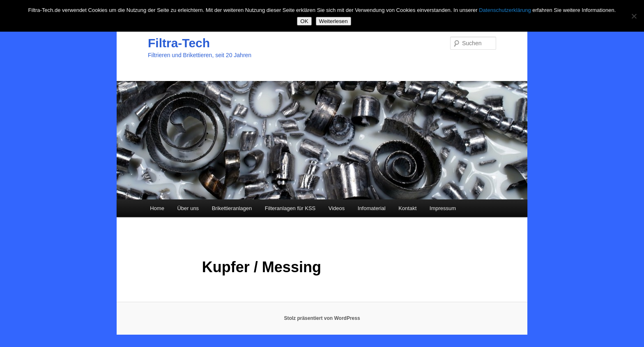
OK (304, 21)
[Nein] (634, 16)
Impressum (443, 208)
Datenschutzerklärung (505, 10)
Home (157, 208)
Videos (337, 208)
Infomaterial (372, 208)
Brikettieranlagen (232, 208)
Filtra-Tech (179, 43)
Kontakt (407, 208)
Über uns (188, 208)
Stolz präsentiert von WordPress (322, 318)
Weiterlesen (333, 21)
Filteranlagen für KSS (290, 208)
